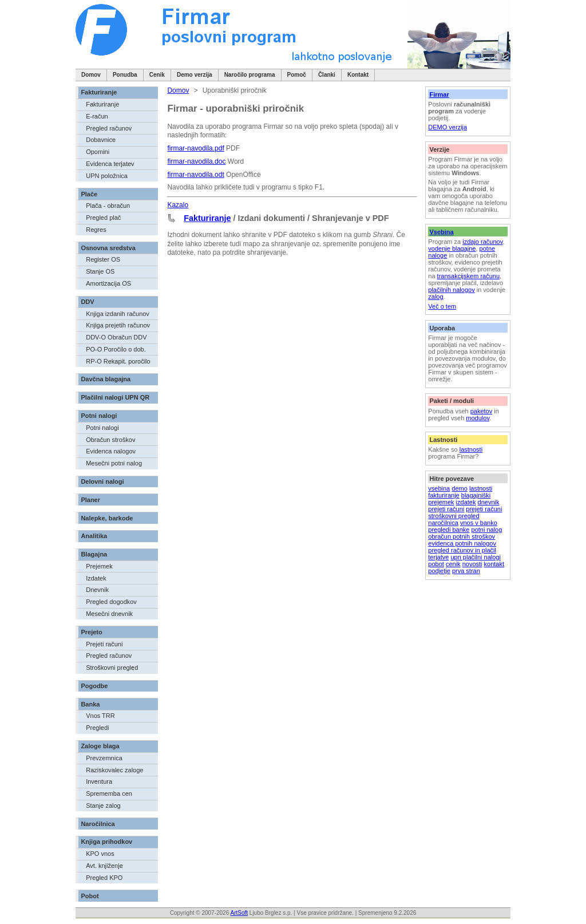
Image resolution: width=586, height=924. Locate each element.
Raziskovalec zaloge (114, 770)
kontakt (494, 564)
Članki (327, 75)
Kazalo (178, 205)
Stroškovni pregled (112, 668)
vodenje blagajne (452, 248)
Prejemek (99, 566)
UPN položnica (107, 176)
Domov (91, 75)
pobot (436, 564)
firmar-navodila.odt (195, 175)
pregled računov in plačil (462, 550)
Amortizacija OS (108, 283)
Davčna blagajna (106, 379)
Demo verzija (195, 75)
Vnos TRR (100, 716)
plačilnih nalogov (451, 290)
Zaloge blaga (100, 746)
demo (460, 488)
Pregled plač (103, 218)
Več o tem (442, 306)
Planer (90, 500)
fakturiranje (444, 495)
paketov (482, 411)
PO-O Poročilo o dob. (116, 349)
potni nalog (487, 530)
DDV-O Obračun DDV (116, 337)
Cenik (157, 75)
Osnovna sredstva (108, 248)
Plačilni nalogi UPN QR (115, 397)
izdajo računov (482, 242)
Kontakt (358, 75)
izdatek (466, 502)
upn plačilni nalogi (475, 557)
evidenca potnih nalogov (462, 543)
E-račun (97, 116)
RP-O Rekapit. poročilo (118, 361)
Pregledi (97, 728)
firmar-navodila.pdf (195, 148)
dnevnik (489, 502)
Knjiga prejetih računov (118, 325)
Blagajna (94, 554)
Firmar (439, 94)
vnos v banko (479, 523)
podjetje (439, 571)
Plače (89, 194)
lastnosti (471, 449)
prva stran (466, 571)
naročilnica (443, 523)
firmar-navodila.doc (196, 161)
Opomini (98, 152)
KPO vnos (100, 854)
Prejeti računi (104, 644)
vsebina (439, 488)
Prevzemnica (104, 758)
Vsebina (441, 232)
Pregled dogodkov (111, 602)
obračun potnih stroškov (462, 536)
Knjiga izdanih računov (118, 314)
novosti (472, 564)
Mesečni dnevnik (109, 614)
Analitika (94, 536)
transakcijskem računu (468, 276)
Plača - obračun (108, 206)
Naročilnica (98, 824)
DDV (87, 302)
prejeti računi (446, 509)
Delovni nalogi (102, 481)
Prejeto (91, 632)
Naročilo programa (250, 75)
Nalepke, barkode (107, 518)
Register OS (103, 259)
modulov (478, 418)
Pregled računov (109, 128)
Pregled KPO (104, 878)
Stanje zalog (103, 805)
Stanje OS (100, 271)
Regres (96, 230)
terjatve (438, 557)
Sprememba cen (109, 793)
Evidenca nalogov (111, 451)
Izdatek (96, 578)
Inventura (99, 781)
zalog (435, 297)
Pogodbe (94, 686)
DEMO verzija (448, 127)
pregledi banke (449, 530)
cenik (453, 564)
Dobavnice (101, 140)
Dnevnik (97, 590)
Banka (90, 704)
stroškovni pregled (454, 516)
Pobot (90, 896)
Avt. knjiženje (104, 866)
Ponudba (125, 75)
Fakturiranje (99, 92)
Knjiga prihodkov (106, 842)
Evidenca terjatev (110, 164)
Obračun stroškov (110, 440)
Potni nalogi (99, 416)
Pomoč (297, 75)
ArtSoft (239, 913)
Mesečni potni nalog (114, 463)
